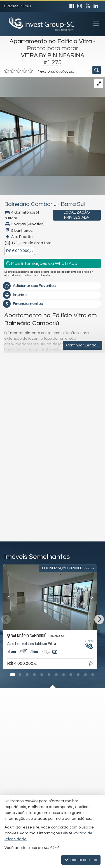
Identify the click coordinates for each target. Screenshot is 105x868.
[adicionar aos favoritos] (96, 665)
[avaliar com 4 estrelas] (25, 71)
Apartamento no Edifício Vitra (51, 41)
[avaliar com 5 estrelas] (30, 71)
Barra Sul (73, 204)
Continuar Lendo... (82, 345)
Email (12, 434)
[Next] (99, 619)
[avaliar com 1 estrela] (7, 71)
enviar (86, 512)
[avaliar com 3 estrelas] (19, 71)
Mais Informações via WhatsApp (42, 263)
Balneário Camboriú (30, 204)
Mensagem (17, 385)
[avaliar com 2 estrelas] (13, 71)
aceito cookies (81, 860)
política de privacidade (79, 479)
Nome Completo (22, 415)
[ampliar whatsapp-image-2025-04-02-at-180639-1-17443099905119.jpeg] (53, 126)
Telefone (15, 454)
